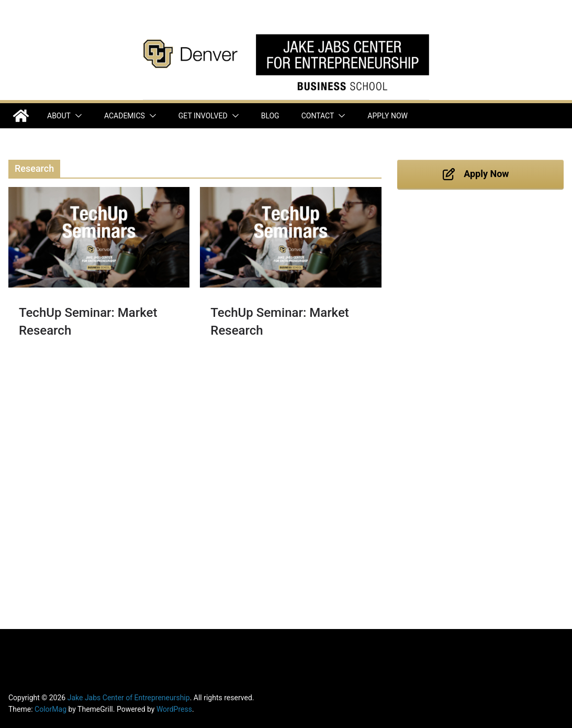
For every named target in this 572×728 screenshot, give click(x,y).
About (59, 116)
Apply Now (388, 116)
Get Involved (203, 116)
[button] (76, 116)
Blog (270, 116)
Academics (125, 116)
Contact (318, 116)
